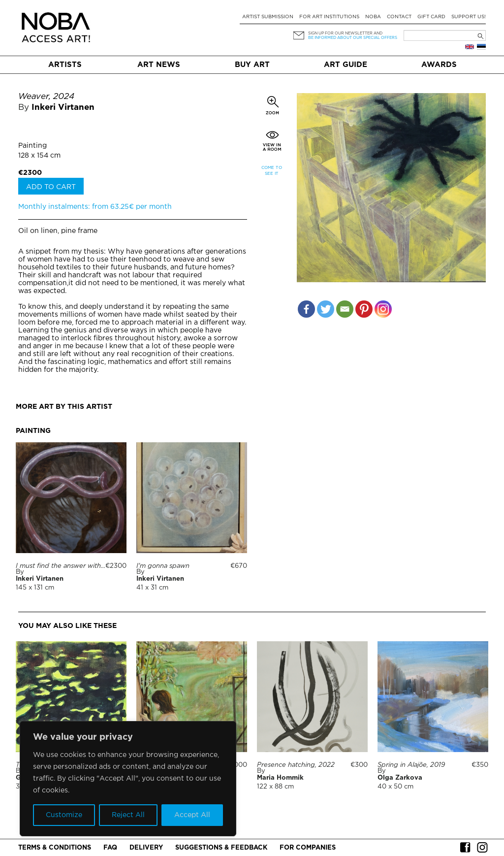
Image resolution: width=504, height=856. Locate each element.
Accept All (192, 815)
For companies (308, 848)
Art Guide (346, 65)
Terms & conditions (55, 848)
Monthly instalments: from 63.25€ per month (95, 207)
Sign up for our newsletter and (345, 33)
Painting (32, 146)
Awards (439, 65)
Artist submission (268, 17)
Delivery (146, 848)
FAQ (110, 848)
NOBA (373, 17)
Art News (159, 65)
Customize (64, 815)
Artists (65, 65)
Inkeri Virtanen (63, 108)
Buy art (252, 65)
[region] (128, 779)
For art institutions (329, 17)
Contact (399, 17)
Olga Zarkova (400, 778)
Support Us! (469, 17)
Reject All (128, 815)
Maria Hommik (280, 778)
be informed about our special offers (353, 38)
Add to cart (51, 187)
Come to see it (272, 171)
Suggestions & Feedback (221, 848)
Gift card (431, 17)
